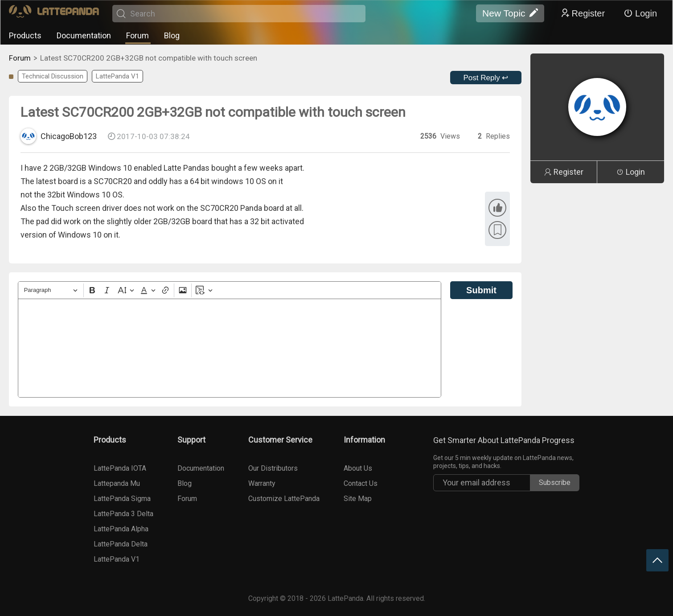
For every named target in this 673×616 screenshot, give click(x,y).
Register (583, 13)
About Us (358, 468)
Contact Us (361, 483)
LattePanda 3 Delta (123, 514)
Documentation (84, 35)
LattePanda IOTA (120, 468)
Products (25, 35)
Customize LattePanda (284, 499)
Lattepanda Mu (117, 483)
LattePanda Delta (121, 544)
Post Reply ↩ (486, 78)
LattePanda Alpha (121, 529)
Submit (481, 290)
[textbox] (230, 348)
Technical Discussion (53, 76)
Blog (172, 35)
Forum (137, 35)
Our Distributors (273, 468)
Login (640, 13)
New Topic (510, 13)
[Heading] (51, 290)
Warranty (262, 483)
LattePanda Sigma (122, 499)
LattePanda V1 (117, 76)
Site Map (358, 499)
